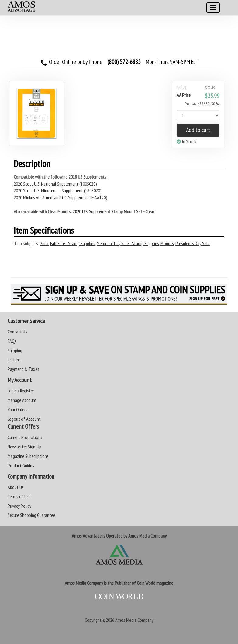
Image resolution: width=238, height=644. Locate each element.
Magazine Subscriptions (28, 456)
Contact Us (17, 332)
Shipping (15, 350)
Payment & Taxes (23, 369)
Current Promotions (25, 437)
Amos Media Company (134, 620)
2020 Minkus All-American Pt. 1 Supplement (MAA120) (60, 197)
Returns (14, 360)
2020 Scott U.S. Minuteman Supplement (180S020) (58, 190)
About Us (16, 487)
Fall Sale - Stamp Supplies (73, 243)
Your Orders (17, 409)
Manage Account (22, 400)
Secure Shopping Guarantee (31, 515)
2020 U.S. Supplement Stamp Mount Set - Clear (113, 211)
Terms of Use (19, 496)
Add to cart (198, 130)
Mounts (167, 243)
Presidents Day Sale (193, 243)
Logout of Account (24, 419)
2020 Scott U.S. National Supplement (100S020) (55, 184)
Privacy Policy (19, 506)
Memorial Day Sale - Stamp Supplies (128, 243)
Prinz (44, 243)
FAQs (12, 341)
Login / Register (21, 391)
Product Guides (21, 465)
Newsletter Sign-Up (24, 447)
